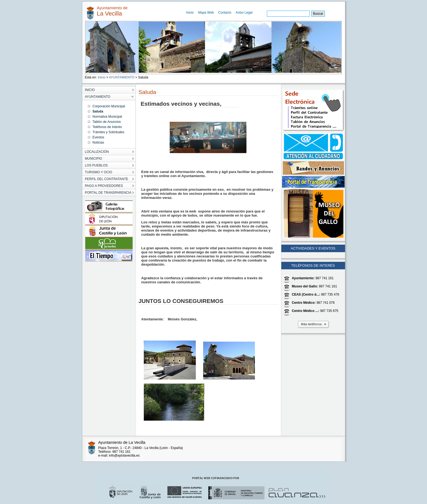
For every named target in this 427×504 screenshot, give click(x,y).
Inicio (190, 13)
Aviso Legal (244, 13)
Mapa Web (206, 13)
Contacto (225, 13)
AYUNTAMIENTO (122, 77)
